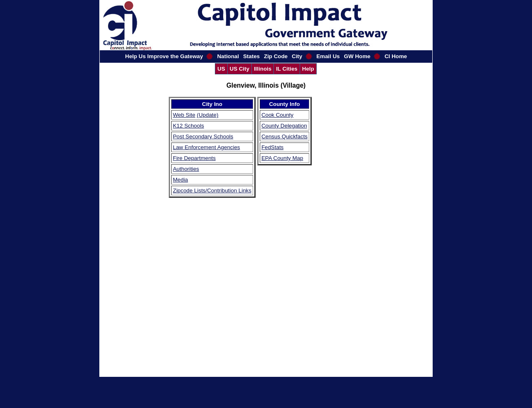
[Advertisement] (338, 221)
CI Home (396, 56)
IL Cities (287, 69)
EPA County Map (282, 158)
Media (180, 180)
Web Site (184, 115)
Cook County (277, 115)
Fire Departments (194, 158)
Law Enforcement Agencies (207, 147)
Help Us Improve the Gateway (164, 56)
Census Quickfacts (284, 136)
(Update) (208, 115)
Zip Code (276, 56)
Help (308, 69)
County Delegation (284, 126)
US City (240, 69)
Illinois (263, 69)
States (251, 56)
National (228, 56)
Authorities (186, 169)
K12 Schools (188, 126)
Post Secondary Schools (203, 136)
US (221, 69)
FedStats (272, 147)
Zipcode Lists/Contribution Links (212, 190)
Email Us (328, 56)
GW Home (357, 56)
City (297, 56)
